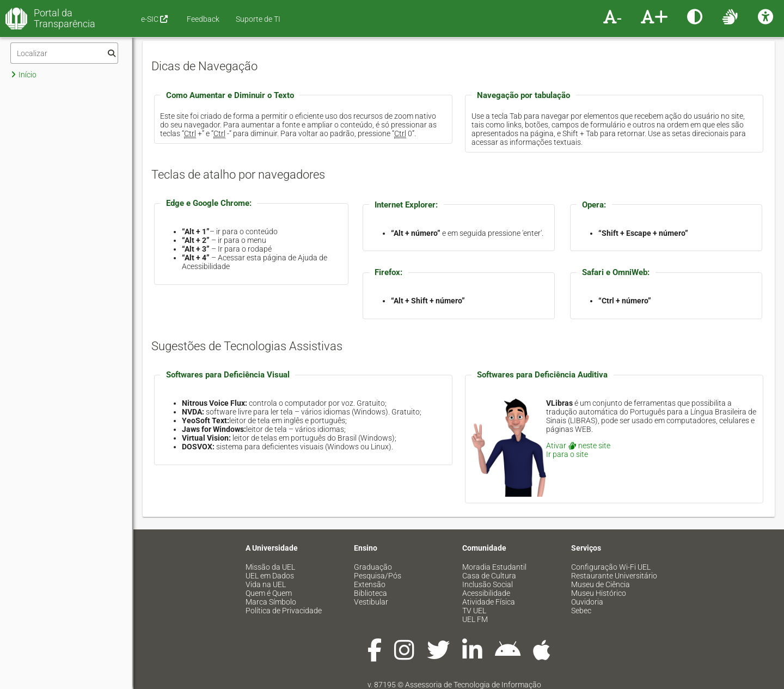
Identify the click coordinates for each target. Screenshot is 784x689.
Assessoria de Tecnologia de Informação (473, 685)
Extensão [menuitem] (370, 584)
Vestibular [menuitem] (371, 602)
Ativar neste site (578, 446)
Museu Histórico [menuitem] (599, 593)
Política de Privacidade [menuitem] (284, 611)
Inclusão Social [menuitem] (488, 584)
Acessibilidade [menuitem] (486, 593)
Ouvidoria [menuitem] (587, 602)
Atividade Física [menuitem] (489, 602)
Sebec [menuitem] (581, 611)
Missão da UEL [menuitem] (270, 567)
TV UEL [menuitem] (474, 611)
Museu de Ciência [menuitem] (601, 584)
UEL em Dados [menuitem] (270, 576)
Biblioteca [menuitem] (370, 593)
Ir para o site (567, 454)
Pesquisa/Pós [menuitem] (378, 576)
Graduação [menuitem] (373, 567)
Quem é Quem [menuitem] (269, 593)
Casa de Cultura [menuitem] (489, 576)
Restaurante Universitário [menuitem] (614, 576)
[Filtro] (64, 53)
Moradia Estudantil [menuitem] (494, 567)
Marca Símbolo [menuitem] (271, 602)
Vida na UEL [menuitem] (266, 584)
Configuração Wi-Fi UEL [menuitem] (611, 567)
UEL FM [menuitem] (475, 619)
